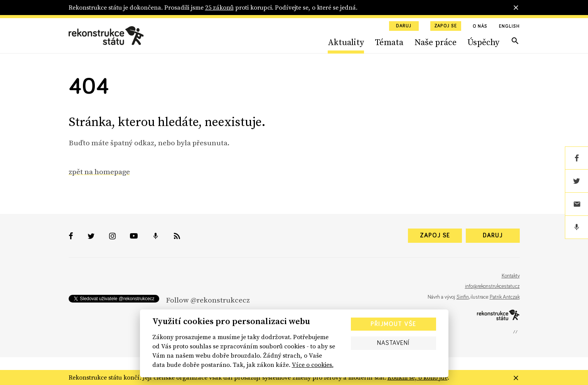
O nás (480, 27)
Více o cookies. (313, 365)
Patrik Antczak (505, 297)
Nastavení (393, 343)
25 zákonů (219, 7)
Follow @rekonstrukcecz (208, 300)
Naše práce (436, 42)
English (509, 27)
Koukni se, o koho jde (418, 377)
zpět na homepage (99, 171)
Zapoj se (446, 26)
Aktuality (346, 42)
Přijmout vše (393, 324)
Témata (389, 42)
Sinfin (463, 297)
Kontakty (511, 276)
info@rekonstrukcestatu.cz (492, 286)
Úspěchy (483, 42)
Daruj (404, 26)
